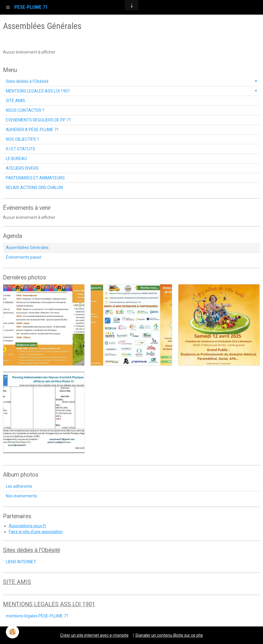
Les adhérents (19, 486)
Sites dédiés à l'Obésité (27, 81)
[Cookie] (12, 632)
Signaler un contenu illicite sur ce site (169, 635)
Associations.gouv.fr (28, 526)
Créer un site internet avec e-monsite (94, 635)
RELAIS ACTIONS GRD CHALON (34, 188)
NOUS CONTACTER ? (25, 110)
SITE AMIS (16, 101)
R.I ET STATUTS (21, 149)
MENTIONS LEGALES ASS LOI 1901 (38, 91)
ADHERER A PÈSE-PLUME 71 (32, 130)
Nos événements (22, 496)
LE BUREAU (16, 159)
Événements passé (24, 257)
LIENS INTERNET (21, 562)
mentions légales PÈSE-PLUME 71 (37, 616)
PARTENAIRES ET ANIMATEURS (35, 178)
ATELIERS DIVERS (22, 168)
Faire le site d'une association (36, 532)
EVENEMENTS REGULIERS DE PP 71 (39, 120)
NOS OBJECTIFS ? (22, 139)
